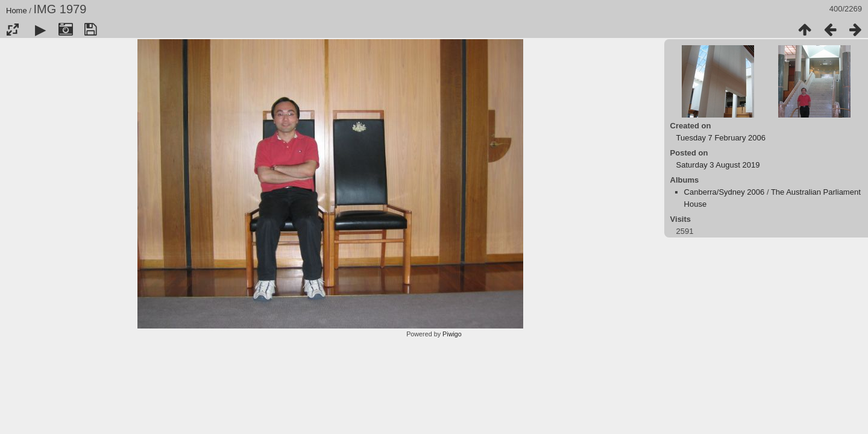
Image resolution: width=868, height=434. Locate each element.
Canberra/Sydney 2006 (725, 192)
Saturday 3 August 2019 (718, 165)
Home (17, 11)
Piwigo (452, 334)
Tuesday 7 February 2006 (721, 138)
